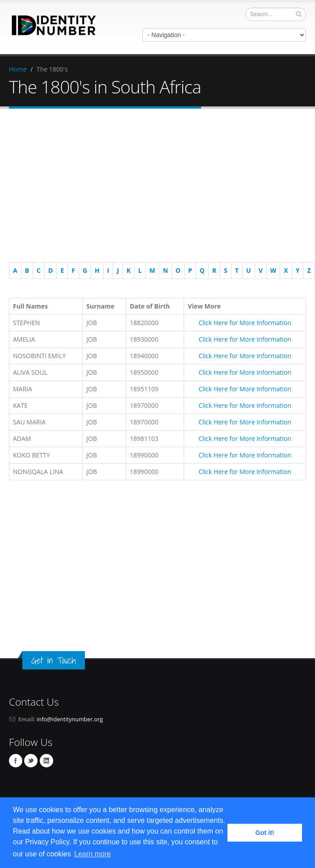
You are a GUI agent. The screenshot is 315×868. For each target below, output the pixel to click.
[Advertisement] (158, 187)
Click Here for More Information (245, 323)
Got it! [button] (265, 833)
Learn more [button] (92, 854)
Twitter (31, 761)
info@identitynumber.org (70, 719)
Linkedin (46, 761)
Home (18, 69)
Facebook (16, 761)
